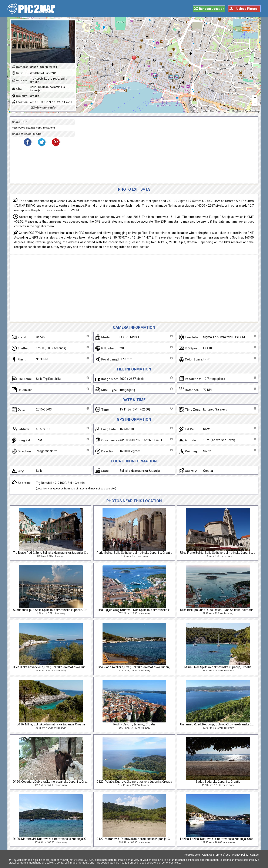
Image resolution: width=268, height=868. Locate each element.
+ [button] (255, 98)
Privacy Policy (240, 855)
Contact (255, 855)
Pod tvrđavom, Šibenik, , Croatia (134, 724)
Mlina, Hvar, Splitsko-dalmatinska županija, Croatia (218, 667)
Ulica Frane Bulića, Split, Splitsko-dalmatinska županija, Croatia (222, 553)
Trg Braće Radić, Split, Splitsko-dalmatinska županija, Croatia (53, 553)
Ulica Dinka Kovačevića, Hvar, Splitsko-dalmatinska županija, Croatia (58, 667)
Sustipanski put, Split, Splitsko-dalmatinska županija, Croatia (53, 610)
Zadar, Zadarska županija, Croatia (218, 782)
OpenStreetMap (252, 111)
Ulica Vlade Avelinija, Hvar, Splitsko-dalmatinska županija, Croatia (140, 667)
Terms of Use (222, 855)
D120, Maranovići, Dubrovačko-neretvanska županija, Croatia (53, 839)
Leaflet (205, 111)
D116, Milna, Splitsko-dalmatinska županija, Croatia (51, 724)
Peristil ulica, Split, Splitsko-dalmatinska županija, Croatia (134, 553)
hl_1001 (227, 111)
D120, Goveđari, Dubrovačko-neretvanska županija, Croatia (52, 782)
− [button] (255, 104)
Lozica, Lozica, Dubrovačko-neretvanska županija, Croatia (219, 839)
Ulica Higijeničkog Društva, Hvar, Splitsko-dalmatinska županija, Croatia (143, 610)
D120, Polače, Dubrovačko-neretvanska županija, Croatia (134, 782)
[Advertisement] (165, 150)
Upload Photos (247, 9)
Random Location (212, 9)
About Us (207, 855)
